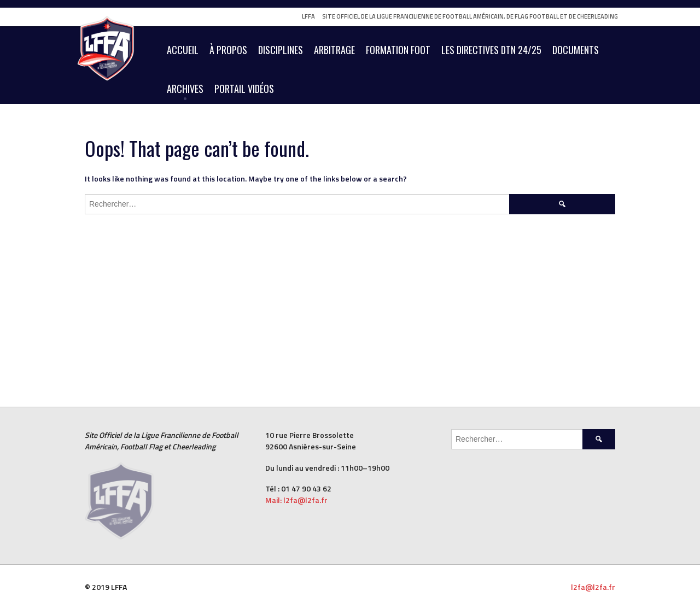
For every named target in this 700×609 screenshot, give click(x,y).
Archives (185, 89)
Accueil (183, 50)
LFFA (308, 16)
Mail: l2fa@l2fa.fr (297, 500)
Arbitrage (334, 50)
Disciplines (281, 50)
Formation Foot (398, 50)
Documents (576, 50)
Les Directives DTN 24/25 (491, 50)
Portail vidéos (244, 89)
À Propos (228, 50)
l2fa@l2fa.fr (593, 587)
